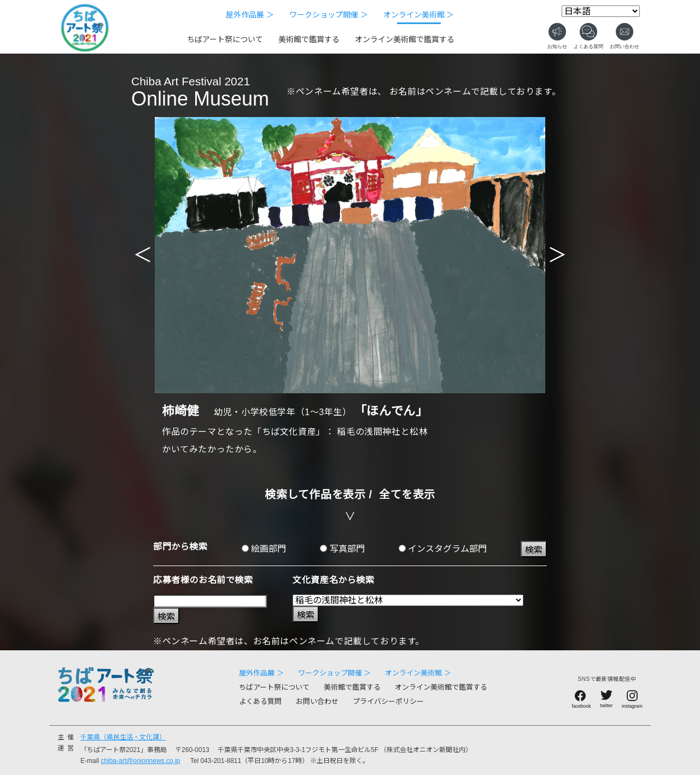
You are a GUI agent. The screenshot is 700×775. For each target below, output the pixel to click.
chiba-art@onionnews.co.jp (140, 761)
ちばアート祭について (225, 39)
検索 (534, 550)
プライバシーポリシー (388, 701)
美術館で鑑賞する (309, 39)
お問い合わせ (317, 701)
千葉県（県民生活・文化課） (123, 737)
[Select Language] (601, 11)
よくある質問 (260, 701)
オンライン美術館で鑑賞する (405, 39)
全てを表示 (407, 494)
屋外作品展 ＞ (250, 15)
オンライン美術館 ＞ (419, 15)
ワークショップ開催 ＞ (329, 15)
